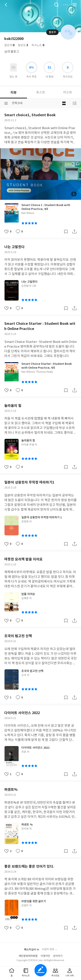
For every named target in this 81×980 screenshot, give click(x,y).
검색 (56, 5)
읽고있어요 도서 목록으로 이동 (13, 67)
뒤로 (6, 5)
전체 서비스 (75, 5)
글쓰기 (40, 970)
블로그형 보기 (64, 103)
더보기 (65, 5)
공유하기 (75, 232)
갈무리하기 (66, 232)
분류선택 (6, 103)
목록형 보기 (75, 103)
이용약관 (45, 956)
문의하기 (58, 956)
